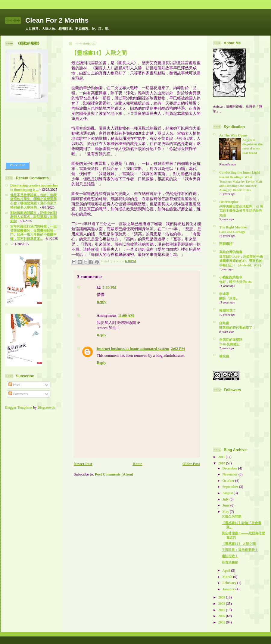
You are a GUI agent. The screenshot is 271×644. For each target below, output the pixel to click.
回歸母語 (226, 244)
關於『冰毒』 (229, 298)
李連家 (224, 294)
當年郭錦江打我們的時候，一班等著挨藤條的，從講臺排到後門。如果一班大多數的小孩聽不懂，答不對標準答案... (33, 232)
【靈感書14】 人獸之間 (99, 53)
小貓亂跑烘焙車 (231, 277)
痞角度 (224, 323)
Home (137, 464)
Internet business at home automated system (133, 349)
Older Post (191, 464)
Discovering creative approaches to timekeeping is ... (34, 187)
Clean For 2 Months (57, 20)
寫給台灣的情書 (231, 252)
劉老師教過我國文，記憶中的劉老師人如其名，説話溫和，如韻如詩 (33, 217)
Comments (18, 394)
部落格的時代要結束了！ (237, 328)
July (226, 499)
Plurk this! (17, 165)
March (228, 577)
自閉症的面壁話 (231, 340)
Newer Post (83, 464)
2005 (222, 622)
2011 (222, 457)
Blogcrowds (46, 407)
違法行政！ (230, 556)
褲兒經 (224, 356)
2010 (222, 463)
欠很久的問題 (232, 517)
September (231, 487)
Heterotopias (229, 202)
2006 (222, 616)
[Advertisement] (32, 132)
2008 (222, 604)
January (229, 589)
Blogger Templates (19, 407)
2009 (222, 597)
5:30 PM (109, 287)
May (226, 512)
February (230, 583)
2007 (222, 610)
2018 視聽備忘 (229, 344)
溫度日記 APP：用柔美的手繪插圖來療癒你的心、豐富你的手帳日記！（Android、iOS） (241, 261)
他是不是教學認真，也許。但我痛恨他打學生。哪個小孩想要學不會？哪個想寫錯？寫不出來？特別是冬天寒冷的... (33, 201)
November (230, 474)
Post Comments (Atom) (114, 474)
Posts (14, 385)
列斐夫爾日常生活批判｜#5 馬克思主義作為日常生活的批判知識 (241, 211)
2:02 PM (178, 349)
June (226, 505)
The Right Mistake (233, 227)
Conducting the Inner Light (240, 172)
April (227, 570)
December (230, 468)
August (228, 493)
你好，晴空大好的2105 (236, 282)
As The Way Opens (233, 135)
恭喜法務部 (230, 562)
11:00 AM (126, 316)
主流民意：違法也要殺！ (240, 550)
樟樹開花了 (227, 310)
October (229, 481)
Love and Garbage (232, 232)
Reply (101, 302)
